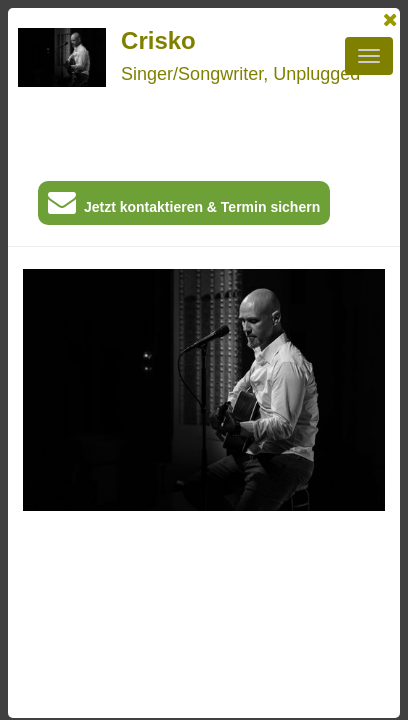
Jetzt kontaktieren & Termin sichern (184, 206)
